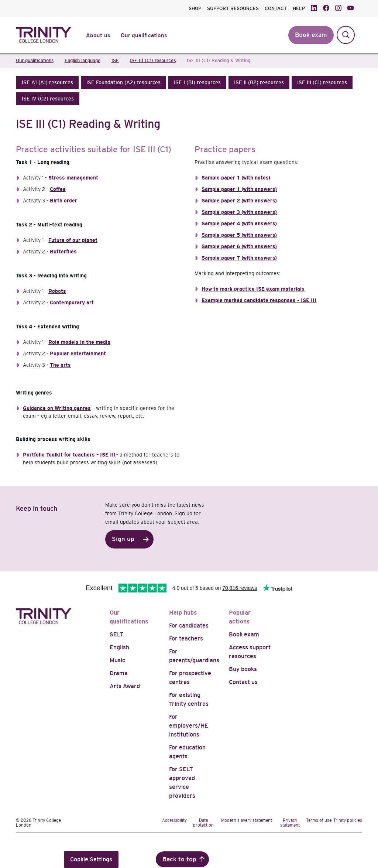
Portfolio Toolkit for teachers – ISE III (69, 455)
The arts (60, 365)
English (119, 647)
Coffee (58, 189)
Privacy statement (290, 823)
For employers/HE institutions (189, 726)
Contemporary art (72, 303)
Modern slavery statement (247, 820)
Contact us (243, 682)
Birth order (63, 201)
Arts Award (125, 686)
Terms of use (319, 820)
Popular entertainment (78, 353)
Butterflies (63, 252)
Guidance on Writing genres (57, 408)
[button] (47, 83)
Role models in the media (79, 342)
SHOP (195, 8)
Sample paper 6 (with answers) (239, 246)
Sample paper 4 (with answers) (239, 223)
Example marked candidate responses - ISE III (259, 300)
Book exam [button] (311, 35)
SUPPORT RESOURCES (233, 8)
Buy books (243, 669)
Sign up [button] (123, 539)
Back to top (179, 859)
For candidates (189, 626)
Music (117, 660)
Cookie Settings (91, 859)
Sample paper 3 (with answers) (239, 212)
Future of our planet (73, 240)
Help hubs (183, 613)
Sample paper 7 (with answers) (239, 258)
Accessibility (174, 820)
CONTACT (276, 8)
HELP (299, 8)
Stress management (73, 178)
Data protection (203, 823)
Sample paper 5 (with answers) (239, 235)
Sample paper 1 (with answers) (239, 189)
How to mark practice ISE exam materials (253, 289)
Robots (57, 291)
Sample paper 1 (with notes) (236, 178)
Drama (119, 673)
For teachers (186, 638)
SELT (117, 634)
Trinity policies (348, 820)
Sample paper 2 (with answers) (239, 201)
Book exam (244, 634)
